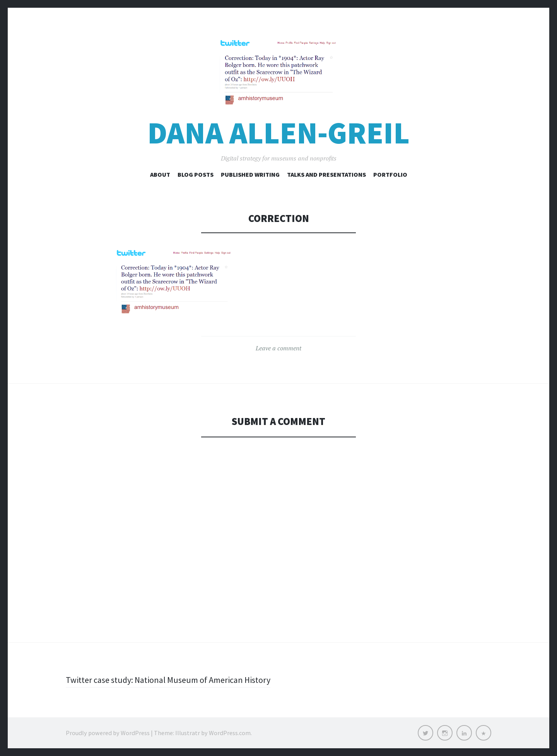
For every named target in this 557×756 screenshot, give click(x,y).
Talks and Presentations (326, 174)
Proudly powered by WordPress (108, 733)
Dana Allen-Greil (278, 133)
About (160, 174)
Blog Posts (196, 174)
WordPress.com (230, 733)
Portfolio (390, 174)
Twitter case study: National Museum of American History (168, 680)
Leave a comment (278, 348)
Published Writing (250, 174)
